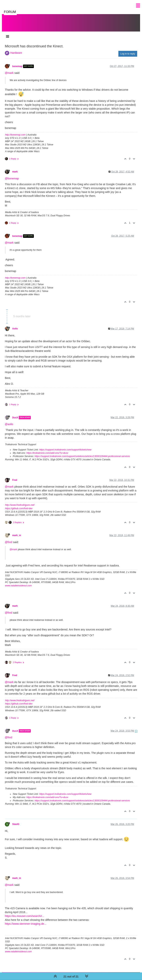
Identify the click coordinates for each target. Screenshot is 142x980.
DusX (15, 414)
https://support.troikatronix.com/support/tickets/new (65, 446)
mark (15, 168)
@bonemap (12, 175)
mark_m (17, 531)
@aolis (9, 420)
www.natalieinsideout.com (18, 582)
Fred (15, 476)
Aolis (15, 325)
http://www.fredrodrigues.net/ (20, 501)
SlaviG (16, 820)
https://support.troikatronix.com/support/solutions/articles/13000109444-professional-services (82, 452)
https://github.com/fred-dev (19, 505)
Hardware (16, 49)
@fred (9, 538)
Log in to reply (128, 50)
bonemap (17, 62)
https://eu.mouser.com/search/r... (24, 912)
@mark (9, 69)
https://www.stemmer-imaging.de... (26, 920)
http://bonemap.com (15, 131)
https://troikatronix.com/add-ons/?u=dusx (47, 449)
